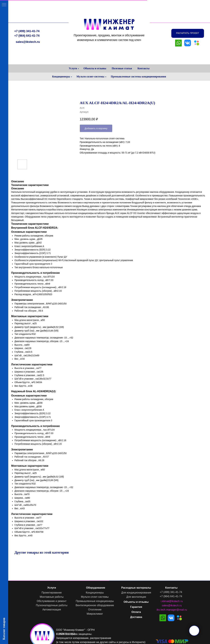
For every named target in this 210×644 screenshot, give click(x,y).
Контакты (143, 68)
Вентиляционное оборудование (95, 605)
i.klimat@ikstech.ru (172, 601)
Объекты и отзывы (95, 68)
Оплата (136, 612)
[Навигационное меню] (4, 5)
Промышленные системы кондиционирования (138, 77)
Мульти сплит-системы (90, 77)
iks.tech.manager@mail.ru (171, 610)
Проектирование (51, 593)
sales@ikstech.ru (28, 26)
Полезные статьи (122, 68)
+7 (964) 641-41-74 (27, 20)
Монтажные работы (51, 597)
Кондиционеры (61, 77)
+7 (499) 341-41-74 (27, 15)
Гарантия (136, 607)
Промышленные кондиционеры (95, 601)
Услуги (73, 68)
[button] (187, 17)
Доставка (136, 617)
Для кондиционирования (136, 593)
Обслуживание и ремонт (51, 601)
